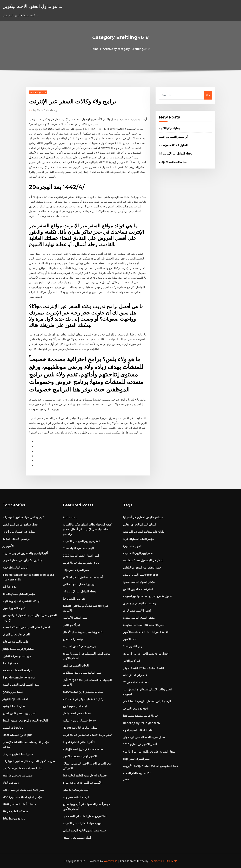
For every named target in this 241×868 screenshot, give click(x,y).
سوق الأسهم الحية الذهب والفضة (21, 685)
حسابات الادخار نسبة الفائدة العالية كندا (85, 775)
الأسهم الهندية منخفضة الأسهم (80, 756)
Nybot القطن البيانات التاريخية (81, 728)
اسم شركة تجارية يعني (76, 790)
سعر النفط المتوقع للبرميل (18, 754)
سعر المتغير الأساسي (75, 618)
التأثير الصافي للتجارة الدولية (79, 742)
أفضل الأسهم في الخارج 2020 (140, 744)
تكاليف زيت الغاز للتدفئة (137, 773)
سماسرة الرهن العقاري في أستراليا (143, 517)
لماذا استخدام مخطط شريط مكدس (23, 768)
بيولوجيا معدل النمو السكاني (79, 584)
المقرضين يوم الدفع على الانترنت (81, 541)
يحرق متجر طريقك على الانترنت (81, 563)
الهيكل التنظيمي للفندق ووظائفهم (21, 601)
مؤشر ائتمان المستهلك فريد (139, 539)
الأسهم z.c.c (130, 639)
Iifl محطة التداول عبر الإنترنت (176, 153)
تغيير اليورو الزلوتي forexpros (141, 575)
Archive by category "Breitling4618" (127, 49)
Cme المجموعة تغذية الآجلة (78, 548)
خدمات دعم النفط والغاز (77, 713)
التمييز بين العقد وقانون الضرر (19, 713)
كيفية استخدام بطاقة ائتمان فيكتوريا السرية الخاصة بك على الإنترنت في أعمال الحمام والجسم (87, 529)
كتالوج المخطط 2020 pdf (17, 735)
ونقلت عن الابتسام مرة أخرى (19, 532)
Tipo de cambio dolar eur (19, 677)
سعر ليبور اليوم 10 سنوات (138, 553)
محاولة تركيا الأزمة (170, 128)
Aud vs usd (70, 517)
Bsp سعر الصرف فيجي (76, 570)
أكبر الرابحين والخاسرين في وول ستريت (25, 553)
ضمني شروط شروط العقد (18, 775)
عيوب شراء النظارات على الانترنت (82, 823)
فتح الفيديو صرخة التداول (17, 656)
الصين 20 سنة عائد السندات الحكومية (144, 625)
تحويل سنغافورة (132, 546)
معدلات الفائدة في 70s (15, 811)
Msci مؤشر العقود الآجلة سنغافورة (22, 797)
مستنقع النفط (10, 663)
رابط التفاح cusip (73, 639)
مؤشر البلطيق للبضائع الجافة (19, 594)
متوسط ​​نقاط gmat (14, 818)
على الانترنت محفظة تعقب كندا (141, 716)
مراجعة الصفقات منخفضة (17, 670)
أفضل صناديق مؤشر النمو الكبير (20, 524)
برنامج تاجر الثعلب (13, 728)
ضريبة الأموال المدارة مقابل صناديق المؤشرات (29, 761)
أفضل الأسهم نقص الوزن (137, 611)
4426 (126, 780)
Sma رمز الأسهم (132, 646)
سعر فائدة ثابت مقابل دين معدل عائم (23, 790)
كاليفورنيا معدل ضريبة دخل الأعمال (83, 632)
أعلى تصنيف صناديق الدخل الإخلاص (83, 577)
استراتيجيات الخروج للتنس (138, 589)
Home (95, 49)
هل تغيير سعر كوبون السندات (79, 646)
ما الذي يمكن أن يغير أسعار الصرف (22, 560)
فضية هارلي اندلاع (13, 692)
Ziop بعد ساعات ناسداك (173, 162)
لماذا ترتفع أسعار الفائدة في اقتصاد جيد (85, 816)
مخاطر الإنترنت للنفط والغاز (18, 649)
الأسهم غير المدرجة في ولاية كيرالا (82, 783)
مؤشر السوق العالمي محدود (139, 582)
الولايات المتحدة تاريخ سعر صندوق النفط (25, 720)
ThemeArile (156, 861)
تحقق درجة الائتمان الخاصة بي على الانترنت (87, 735)
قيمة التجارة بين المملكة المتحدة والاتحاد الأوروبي (150, 766)
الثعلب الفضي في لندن (76, 666)
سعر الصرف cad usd (136, 709)
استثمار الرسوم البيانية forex (80, 720)
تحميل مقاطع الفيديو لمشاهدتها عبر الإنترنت (148, 596)
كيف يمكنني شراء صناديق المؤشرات (23, 517)
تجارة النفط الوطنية (14, 706)
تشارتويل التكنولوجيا (74, 599)
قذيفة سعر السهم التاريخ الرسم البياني (84, 830)
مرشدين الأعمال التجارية (16, 539)
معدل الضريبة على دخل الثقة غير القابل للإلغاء (149, 752)
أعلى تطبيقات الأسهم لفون (138, 730)
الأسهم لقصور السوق (14, 608)
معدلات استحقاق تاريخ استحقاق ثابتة (83, 692)
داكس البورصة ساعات (15, 642)
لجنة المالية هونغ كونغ (75, 706)
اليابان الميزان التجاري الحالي (139, 524)
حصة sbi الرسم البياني (15, 568)
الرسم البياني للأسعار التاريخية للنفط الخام (147, 701)
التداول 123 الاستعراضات (173, 145)
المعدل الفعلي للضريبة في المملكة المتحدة (26, 627)
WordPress (111, 861)
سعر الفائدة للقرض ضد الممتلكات (82, 673)
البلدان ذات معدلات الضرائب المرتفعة (144, 532)
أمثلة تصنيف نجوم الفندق (77, 838)
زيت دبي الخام (11, 783)
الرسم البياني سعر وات (76, 797)
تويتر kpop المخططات (15, 699)
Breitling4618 (38, 92)
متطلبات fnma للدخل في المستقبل (143, 560)
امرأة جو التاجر (71, 625)
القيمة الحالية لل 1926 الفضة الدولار (143, 668)
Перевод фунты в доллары (142, 723)
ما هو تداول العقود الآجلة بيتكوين (32, 6)
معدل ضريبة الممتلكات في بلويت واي (144, 737)
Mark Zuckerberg (45, 110)
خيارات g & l (10, 587)
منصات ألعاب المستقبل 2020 (19, 804)
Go (208, 95)
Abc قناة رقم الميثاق (135, 675)
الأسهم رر (8, 546)
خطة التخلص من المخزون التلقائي (142, 568)
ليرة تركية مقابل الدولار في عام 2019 (84, 699)
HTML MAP (170, 861)
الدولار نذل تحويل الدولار (16, 634)
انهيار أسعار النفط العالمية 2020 (81, 556)
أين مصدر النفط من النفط (173, 137)
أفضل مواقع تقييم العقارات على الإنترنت (146, 654)
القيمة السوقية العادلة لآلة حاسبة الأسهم (146, 632)
